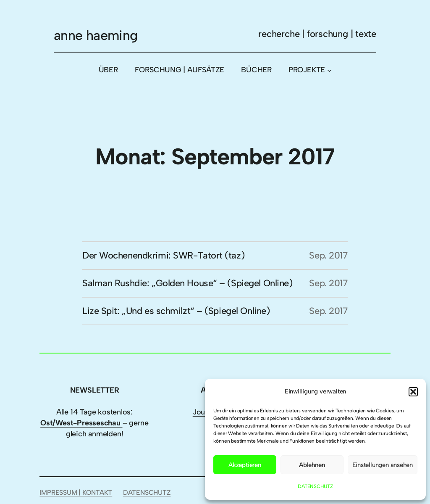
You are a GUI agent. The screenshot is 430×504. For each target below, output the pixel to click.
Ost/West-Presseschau (81, 423)
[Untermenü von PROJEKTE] (329, 70)
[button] (413, 392)
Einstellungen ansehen (383, 465)
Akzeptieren (245, 465)
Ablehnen (312, 465)
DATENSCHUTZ (315, 486)
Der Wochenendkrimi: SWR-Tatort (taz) (163, 255)
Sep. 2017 (328, 255)
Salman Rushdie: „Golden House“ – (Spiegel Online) (187, 283)
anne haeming (96, 35)
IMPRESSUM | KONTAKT (76, 492)
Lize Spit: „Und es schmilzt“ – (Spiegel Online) (176, 311)
